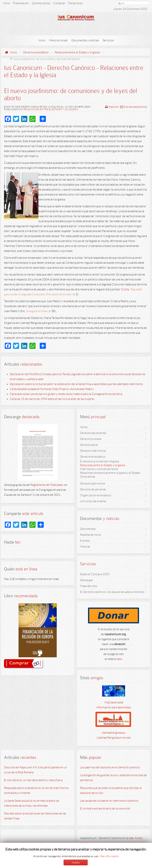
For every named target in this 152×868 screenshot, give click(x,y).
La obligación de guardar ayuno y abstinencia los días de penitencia (113, 778)
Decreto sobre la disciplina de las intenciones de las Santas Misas (35, 816)
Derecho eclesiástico (36, 52)
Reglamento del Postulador (47, 485)
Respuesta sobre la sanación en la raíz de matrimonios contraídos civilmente (36, 790)
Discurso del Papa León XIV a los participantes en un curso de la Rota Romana (35, 770)
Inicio (13, 52)
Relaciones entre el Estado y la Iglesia (77, 52)
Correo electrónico (134, 107)
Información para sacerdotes (114, 707)
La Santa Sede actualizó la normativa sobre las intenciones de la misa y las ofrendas (32, 803)
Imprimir (112, 107)
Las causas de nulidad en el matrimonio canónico (109, 801)
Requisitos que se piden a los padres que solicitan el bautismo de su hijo (111, 790)
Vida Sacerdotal (114, 702)
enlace (118, 659)
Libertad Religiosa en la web (114, 738)
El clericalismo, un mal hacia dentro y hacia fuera (33, 780)
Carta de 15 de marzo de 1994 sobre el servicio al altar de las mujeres (52, 399)
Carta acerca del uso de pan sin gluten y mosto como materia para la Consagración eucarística (66, 394)
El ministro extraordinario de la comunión (105, 809)
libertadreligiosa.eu (114, 733)
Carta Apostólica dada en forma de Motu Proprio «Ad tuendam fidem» (52, 389)
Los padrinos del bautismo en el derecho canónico (110, 767)
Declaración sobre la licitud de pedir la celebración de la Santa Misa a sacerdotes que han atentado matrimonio (76, 384)
